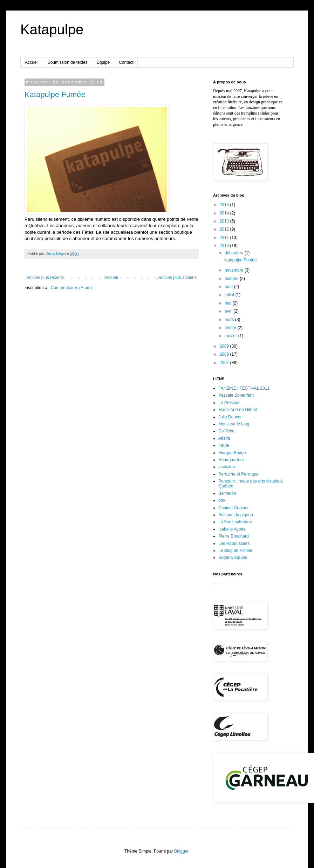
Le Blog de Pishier (235, 551)
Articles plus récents (45, 278)
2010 (225, 246)
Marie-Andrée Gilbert (238, 410)
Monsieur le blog (234, 424)
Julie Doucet (230, 417)
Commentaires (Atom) (71, 288)
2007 (225, 363)
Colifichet (227, 431)
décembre (235, 253)
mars (230, 320)
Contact (126, 62)
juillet (230, 295)
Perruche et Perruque (238, 474)
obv (222, 500)
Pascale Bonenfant (236, 395)
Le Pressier (229, 403)
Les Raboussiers (234, 544)
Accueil (32, 62)
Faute (224, 445)
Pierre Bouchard (234, 536)
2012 (225, 229)
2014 (225, 213)
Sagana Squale (233, 558)
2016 (225, 205)
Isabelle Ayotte (232, 529)
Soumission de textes (68, 62)
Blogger (181, 851)
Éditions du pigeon (236, 515)
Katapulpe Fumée (55, 94)
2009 (225, 346)
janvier (231, 336)
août (229, 287)
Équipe (103, 62)
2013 (225, 221)
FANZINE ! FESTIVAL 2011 (244, 388)
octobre (232, 279)
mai (229, 303)
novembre (235, 270)
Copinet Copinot (233, 508)
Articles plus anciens (178, 278)
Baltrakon (227, 493)
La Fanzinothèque (235, 522)
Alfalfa (224, 438)
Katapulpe (52, 29)
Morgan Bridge (232, 453)
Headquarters (231, 460)
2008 (225, 354)
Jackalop (227, 467)
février (231, 328)
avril (229, 311)
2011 (225, 238)
